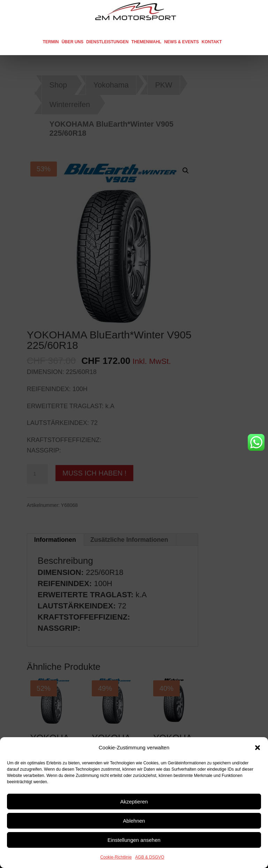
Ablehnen (134, 821)
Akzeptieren (134, 802)
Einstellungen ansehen (134, 840)
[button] (258, 748)
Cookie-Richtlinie (116, 857)
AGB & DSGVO (150, 857)
